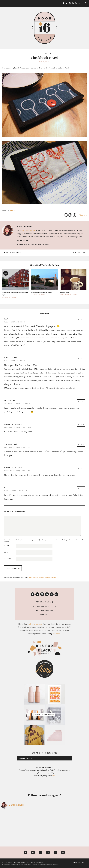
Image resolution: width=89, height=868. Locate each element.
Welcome (57, 633)
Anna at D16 (11, 358)
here (53, 775)
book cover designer (28, 230)
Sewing (14, 211)
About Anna (42, 602)
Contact (45, 615)
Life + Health (44, 53)
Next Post (79, 253)
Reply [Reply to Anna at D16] (81, 358)
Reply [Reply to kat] (81, 320)
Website (8, 559)
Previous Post (13, 253)
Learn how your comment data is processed (42, 577)
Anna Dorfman (24, 226)
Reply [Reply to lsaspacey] (81, 401)
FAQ (51, 602)
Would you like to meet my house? (42, 292)
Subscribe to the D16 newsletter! (34, 244)
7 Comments (83, 215)
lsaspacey (10, 401)
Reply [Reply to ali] (81, 488)
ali (6, 488)
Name (7, 546)
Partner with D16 (45, 610)
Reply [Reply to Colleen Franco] (81, 425)
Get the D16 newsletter (44, 606)
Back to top (80, 862)
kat (6, 319)
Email (7, 552)
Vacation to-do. (65, 292)
